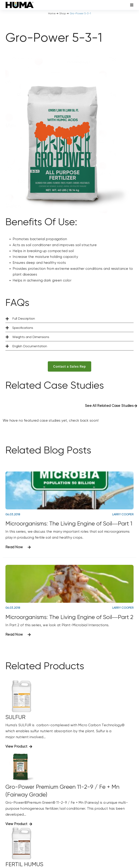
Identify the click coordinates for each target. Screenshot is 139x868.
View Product (16, 747)
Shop (63, 14)
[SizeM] (20, 4)
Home (52, 14)
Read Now (14, 547)
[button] (69, 319)
